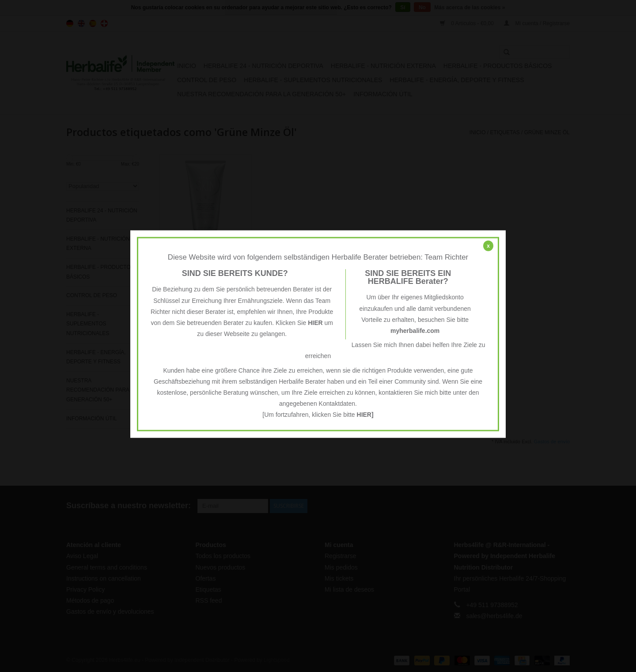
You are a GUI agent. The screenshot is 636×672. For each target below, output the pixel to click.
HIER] (365, 415)
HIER (315, 323)
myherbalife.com (415, 331)
